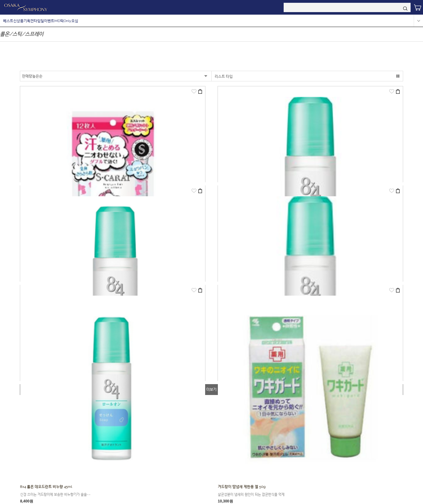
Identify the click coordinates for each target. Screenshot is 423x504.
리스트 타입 (224, 76)
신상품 (18, 21)
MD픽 (59, 21)
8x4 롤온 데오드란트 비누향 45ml (46, 487)
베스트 (8, 21)
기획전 (29, 21)
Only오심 (71, 21)
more (418, 21)
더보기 (211, 389)
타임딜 (39, 21)
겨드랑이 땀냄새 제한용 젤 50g (242, 487)
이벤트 (49, 21)
